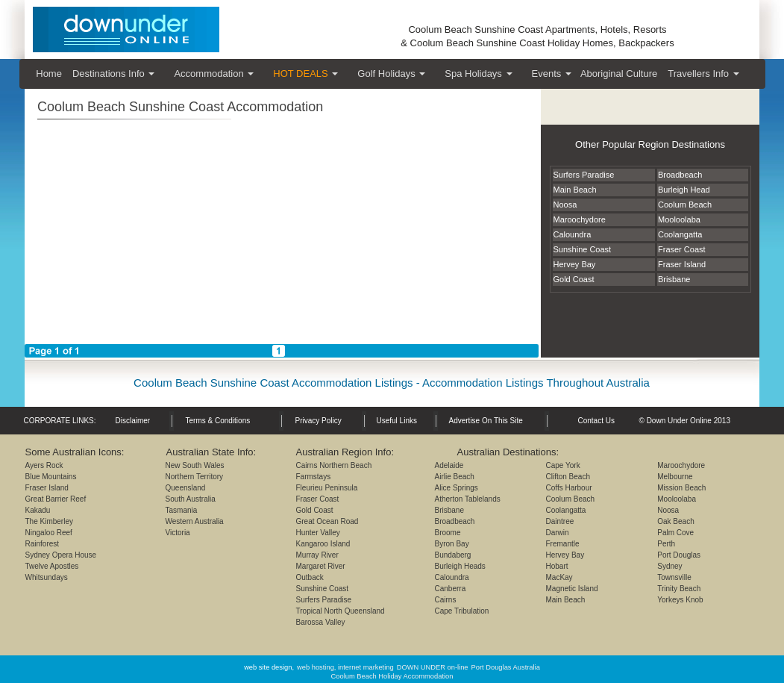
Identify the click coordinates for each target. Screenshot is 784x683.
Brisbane (449, 510)
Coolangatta (566, 510)
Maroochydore (681, 465)
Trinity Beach (679, 589)
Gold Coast (315, 510)
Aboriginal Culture (619, 74)
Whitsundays (47, 577)
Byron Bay (452, 544)
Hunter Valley (318, 533)
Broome (448, 533)
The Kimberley (49, 521)
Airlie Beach (455, 477)
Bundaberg (453, 555)
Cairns (446, 600)
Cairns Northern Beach (334, 465)
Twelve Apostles (52, 566)
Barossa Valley (321, 622)
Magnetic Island (572, 589)
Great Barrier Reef (56, 499)
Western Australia (195, 521)
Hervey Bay (565, 555)
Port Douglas (679, 555)
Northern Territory (195, 477)
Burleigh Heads (460, 566)
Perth (666, 544)
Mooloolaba (677, 499)
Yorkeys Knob (680, 600)
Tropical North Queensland (341, 611)
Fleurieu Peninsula (327, 488)
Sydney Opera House (61, 555)
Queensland (186, 488)
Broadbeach (455, 521)
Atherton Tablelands (468, 499)
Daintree (560, 521)
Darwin (558, 533)
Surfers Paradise (324, 600)
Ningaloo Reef (49, 533)
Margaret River (321, 566)
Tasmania (182, 510)
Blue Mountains (51, 477)
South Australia (191, 499)
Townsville (674, 577)
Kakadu (38, 510)
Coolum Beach (571, 499)
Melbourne (675, 477)
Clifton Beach (568, 477)
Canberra (451, 589)
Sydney (669, 566)
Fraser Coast (318, 499)
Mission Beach (681, 488)
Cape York (563, 465)
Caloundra (452, 577)
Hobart (557, 566)
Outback (310, 577)
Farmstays (314, 477)
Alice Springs (457, 488)
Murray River (317, 555)
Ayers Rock (44, 465)
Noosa (668, 510)
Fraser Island (47, 488)
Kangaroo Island (323, 544)
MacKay (559, 577)
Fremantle (563, 544)
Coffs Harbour (569, 488)
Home (49, 74)
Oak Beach (675, 521)
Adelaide (449, 465)
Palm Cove (675, 533)
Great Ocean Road (327, 521)
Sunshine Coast (323, 589)
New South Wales (195, 465)
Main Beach (566, 600)
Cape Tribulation (462, 611)
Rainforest (43, 544)
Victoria (178, 533)
